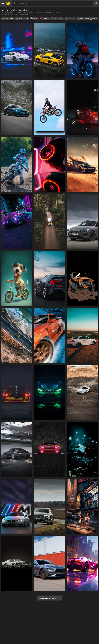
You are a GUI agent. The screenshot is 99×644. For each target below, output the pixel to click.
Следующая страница (49, 598)
